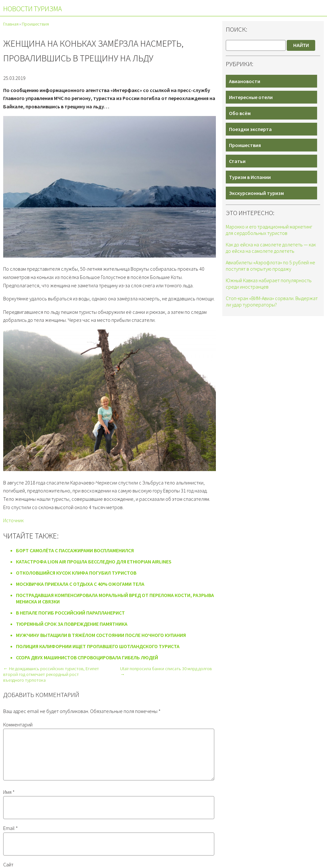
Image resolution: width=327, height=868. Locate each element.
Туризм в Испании (250, 177)
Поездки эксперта (250, 129)
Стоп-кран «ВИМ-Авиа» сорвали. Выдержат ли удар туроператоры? (272, 301)
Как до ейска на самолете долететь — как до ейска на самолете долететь (271, 248)
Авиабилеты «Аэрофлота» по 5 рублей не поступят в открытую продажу (270, 266)
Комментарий (18, 725)
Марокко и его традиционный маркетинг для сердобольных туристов (269, 230)
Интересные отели (251, 97)
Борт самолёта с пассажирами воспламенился (75, 550)
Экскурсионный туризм (256, 193)
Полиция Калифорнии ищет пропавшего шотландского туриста (98, 646)
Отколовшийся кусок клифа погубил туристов (76, 573)
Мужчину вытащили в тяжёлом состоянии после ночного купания (101, 635)
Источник (13, 520)
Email (11, 836)
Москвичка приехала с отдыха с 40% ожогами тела (80, 584)
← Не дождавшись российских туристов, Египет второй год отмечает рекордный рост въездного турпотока (51, 674)
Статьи (237, 161)
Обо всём (240, 113)
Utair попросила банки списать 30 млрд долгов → (166, 671)
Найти (301, 45)
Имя (9, 800)
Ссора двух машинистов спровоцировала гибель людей (87, 657)
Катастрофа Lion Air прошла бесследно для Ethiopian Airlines (94, 562)
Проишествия (245, 145)
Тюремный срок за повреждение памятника (72, 624)
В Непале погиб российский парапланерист (70, 613)
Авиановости (245, 81)
